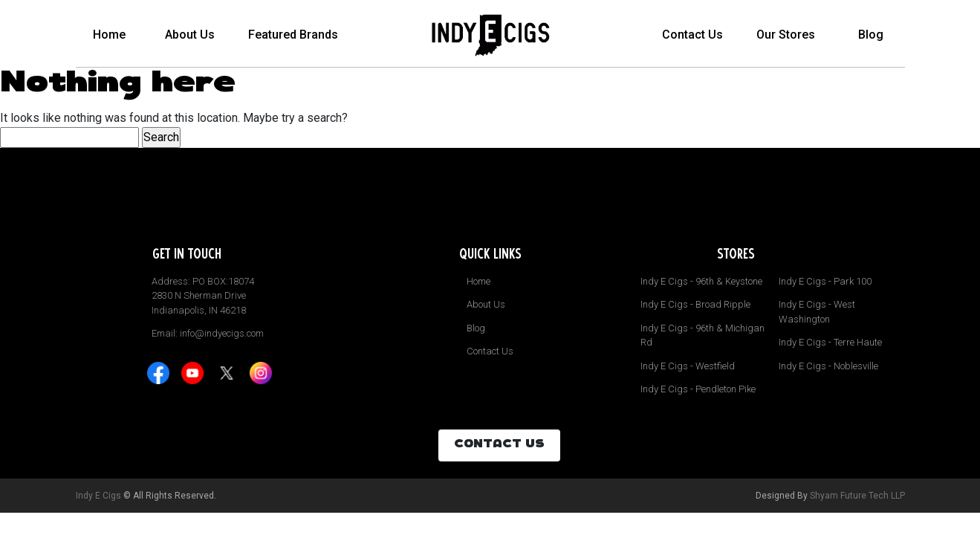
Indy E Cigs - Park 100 (825, 281)
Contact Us (692, 35)
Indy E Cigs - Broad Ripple (695, 304)
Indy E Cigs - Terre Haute (830, 342)
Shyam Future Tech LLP (857, 496)
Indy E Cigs (98, 496)
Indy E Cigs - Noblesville (828, 366)
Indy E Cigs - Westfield (688, 366)
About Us (190, 35)
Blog (871, 35)
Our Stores (786, 35)
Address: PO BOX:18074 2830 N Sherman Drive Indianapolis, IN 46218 (203, 296)
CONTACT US (499, 445)
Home (109, 35)
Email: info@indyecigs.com (208, 333)
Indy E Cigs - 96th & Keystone (701, 281)
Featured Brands (293, 35)
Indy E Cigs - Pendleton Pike (698, 389)
